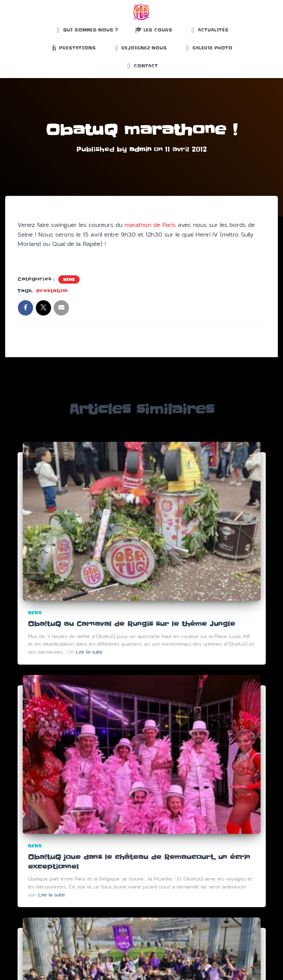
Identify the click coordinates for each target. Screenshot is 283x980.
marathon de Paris (150, 225)
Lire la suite (89, 651)
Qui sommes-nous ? (86, 30)
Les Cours (154, 30)
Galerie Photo (208, 48)
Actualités (209, 30)
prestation (52, 291)
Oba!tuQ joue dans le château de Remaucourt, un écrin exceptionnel (141, 861)
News (69, 279)
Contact (142, 66)
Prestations (73, 48)
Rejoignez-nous (140, 48)
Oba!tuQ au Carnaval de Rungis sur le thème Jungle (133, 623)
